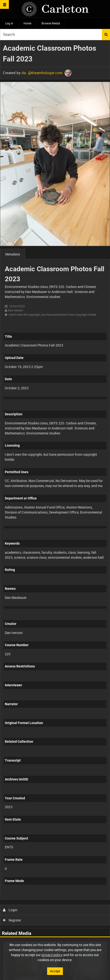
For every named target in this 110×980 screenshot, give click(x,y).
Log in (9, 23)
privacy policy (52, 955)
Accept (55, 971)
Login (10, 910)
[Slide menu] (4, 4)
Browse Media (51, 23)
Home (27, 23)
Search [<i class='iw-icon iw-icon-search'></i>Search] (106, 34)
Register (12, 920)
